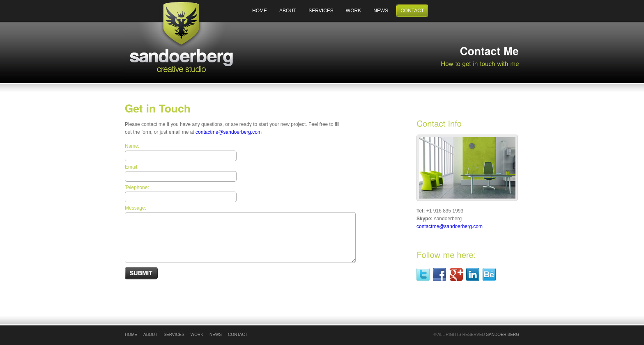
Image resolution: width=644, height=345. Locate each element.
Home (260, 11)
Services (321, 11)
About (288, 11)
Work (353, 11)
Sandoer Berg (503, 335)
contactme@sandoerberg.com (229, 132)
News (381, 11)
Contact (412, 11)
